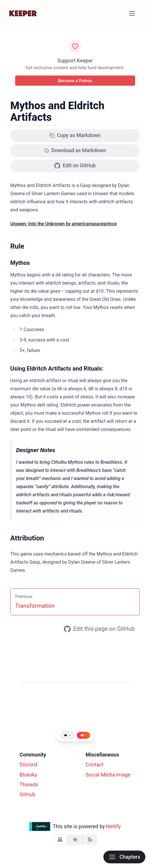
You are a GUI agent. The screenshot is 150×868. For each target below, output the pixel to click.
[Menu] (132, 13)
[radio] (60, 840)
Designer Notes (36, 450)
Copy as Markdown (75, 135)
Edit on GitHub (75, 166)
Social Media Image (108, 775)
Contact (95, 765)
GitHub (27, 795)
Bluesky (28, 775)
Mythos (20, 263)
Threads (29, 785)
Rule (17, 246)
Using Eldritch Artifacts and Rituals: (57, 369)
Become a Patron (75, 81)
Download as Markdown (75, 150)
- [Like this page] (86, 735)
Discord (28, 765)
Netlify (113, 826)
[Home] (23, 13)
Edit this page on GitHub (99, 629)
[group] (75, 840)
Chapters (124, 857)
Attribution (27, 538)
